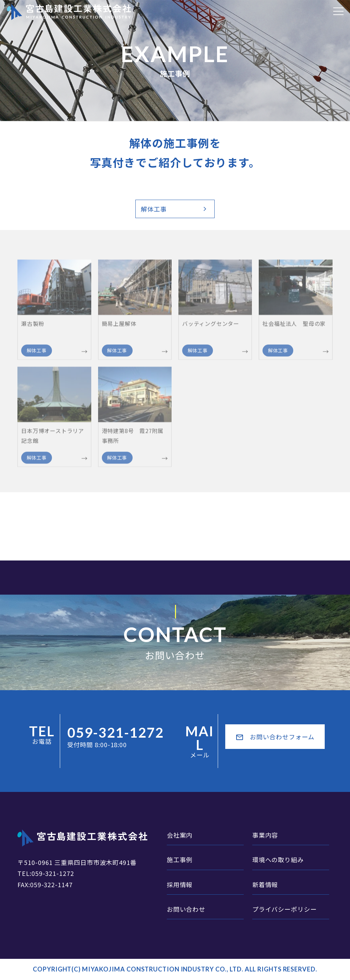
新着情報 (265, 884)
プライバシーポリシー (285, 909)
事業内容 (265, 835)
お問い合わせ (186, 909)
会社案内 (180, 835)
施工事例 (180, 860)
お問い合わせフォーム (275, 737)
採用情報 (180, 884)
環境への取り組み (278, 860)
